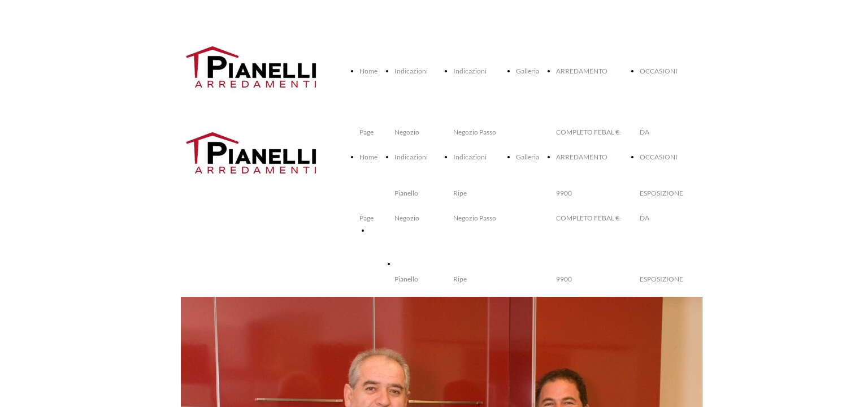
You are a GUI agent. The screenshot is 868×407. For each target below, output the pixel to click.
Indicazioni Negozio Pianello (411, 218)
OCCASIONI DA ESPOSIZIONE (443, 264)
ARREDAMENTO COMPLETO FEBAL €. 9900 (589, 218)
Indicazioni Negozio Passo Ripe (475, 218)
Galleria (528, 71)
